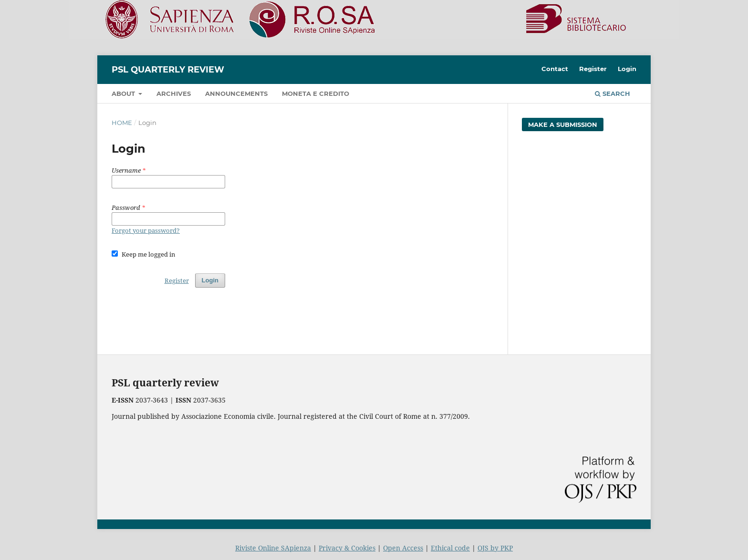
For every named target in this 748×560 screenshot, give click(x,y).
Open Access (403, 548)
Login (627, 69)
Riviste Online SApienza (273, 548)
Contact (555, 69)
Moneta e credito (316, 93)
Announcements (236, 93)
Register (593, 69)
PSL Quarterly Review (168, 70)
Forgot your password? (146, 230)
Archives (174, 93)
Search (613, 93)
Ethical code (450, 548)
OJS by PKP (495, 548)
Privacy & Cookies (347, 548)
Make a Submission (563, 124)
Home (122, 123)
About (124, 93)
